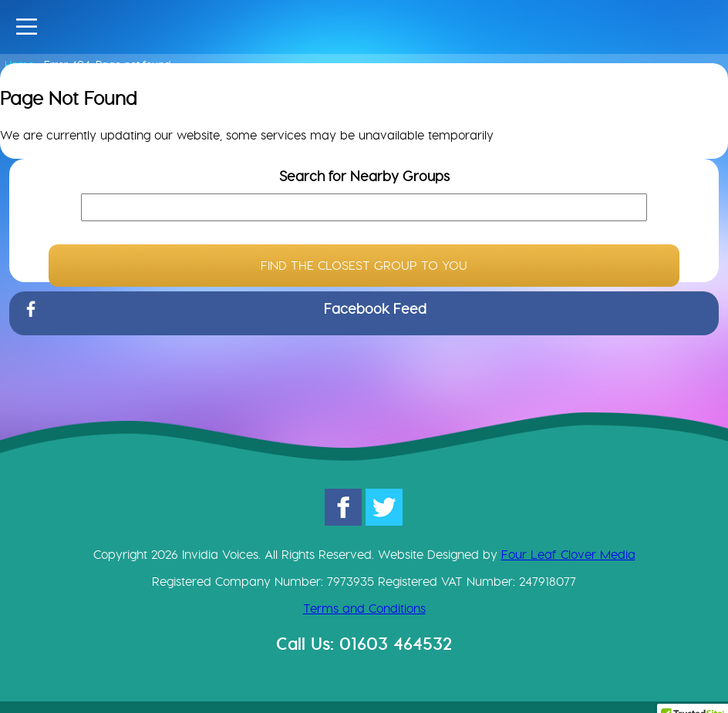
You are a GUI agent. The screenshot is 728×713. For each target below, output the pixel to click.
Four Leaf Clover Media (568, 555)
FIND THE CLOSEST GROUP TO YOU (364, 266)
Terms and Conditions (364, 609)
